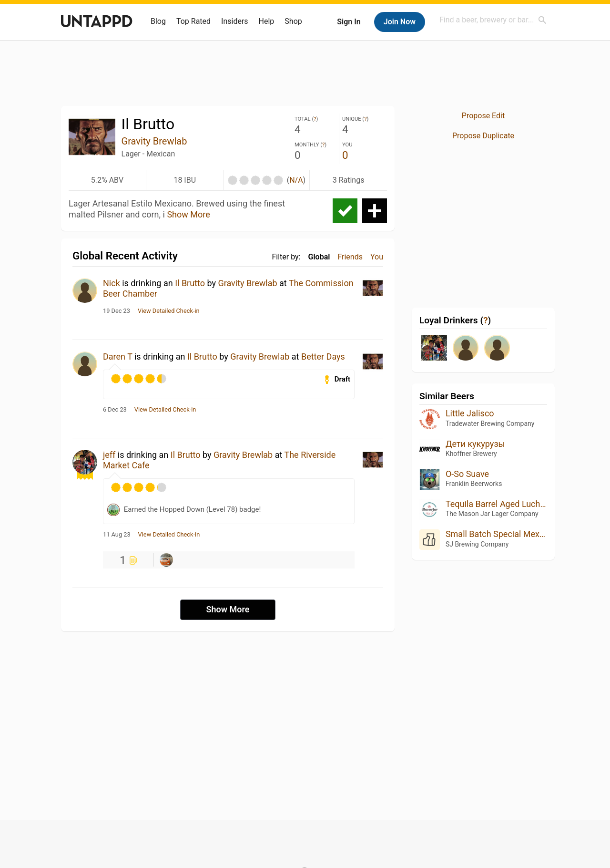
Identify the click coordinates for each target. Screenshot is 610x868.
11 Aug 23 (117, 535)
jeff (109, 455)
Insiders (235, 21)
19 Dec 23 (117, 311)
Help (267, 21)
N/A (296, 180)
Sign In (349, 22)
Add (375, 211)
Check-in (345, 211)
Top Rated (193, 21)
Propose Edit (483, 116)
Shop (293, 21)
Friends (350, 257)
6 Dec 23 (115, 410)
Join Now (400, 22)
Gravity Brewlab (154, 141)
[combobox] (493, 20)
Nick (112, 283)
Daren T (118, 356)
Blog (158, 21)
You (377, 257)
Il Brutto (190, 283)
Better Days (323, 356)
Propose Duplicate (483, 136)
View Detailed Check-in (169, 311)
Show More (188, 214)
